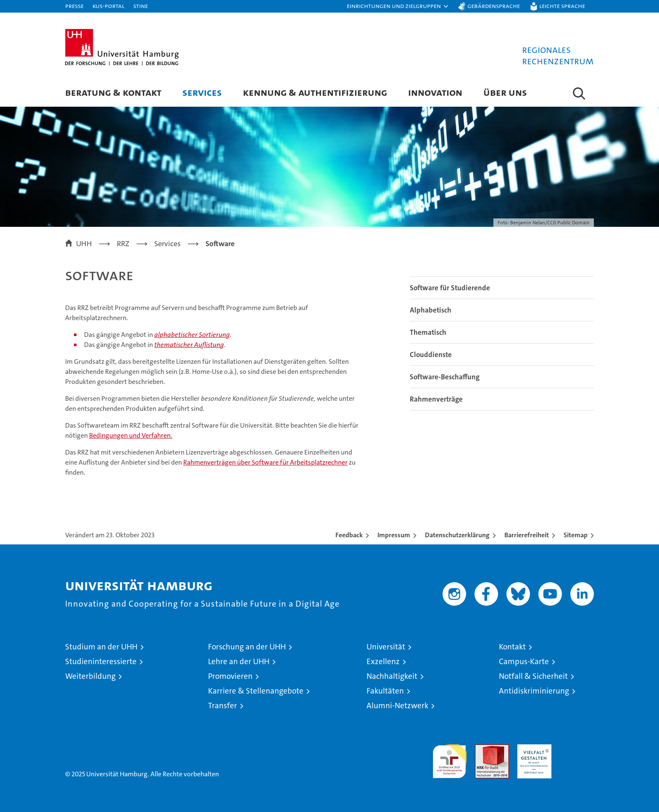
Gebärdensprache (494, 6)
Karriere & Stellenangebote (256, 691)
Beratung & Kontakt (113, 92)
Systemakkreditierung (577, 749)
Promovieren (230, 676)
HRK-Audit (532, 749)
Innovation (435, 92)
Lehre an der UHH (239, 661)
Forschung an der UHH (247, 647)
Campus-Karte (524, 661)
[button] (398, 6)
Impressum (394, 535)
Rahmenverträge (436, 399)
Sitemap (576, 535)
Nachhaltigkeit (392, 676)
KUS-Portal (108, 6)
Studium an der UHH (101, 647)
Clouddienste (431, 355)
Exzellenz (383, 661)
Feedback (349, 535)
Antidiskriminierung (534, 691)
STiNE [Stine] (141, 6)
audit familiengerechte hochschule (449, 758)
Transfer (223, 706)
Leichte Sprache (562, 6)
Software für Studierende (450, 288)
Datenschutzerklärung (457, 535)
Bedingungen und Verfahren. (131, 435)
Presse (74, 6)
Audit (483, 749)
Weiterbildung (90, 676)
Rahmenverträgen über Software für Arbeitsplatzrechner (265, 462)
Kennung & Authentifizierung (315, 92)
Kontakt (512, 647)
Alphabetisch (431, 310)
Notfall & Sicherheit (533, 676)
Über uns (505, 92)
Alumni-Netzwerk (397, 706)
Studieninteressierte (101, 661)
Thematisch (428, 332)
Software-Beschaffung (445, 377)
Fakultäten (385, 691)
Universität (386, 647)
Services (202, 92)
